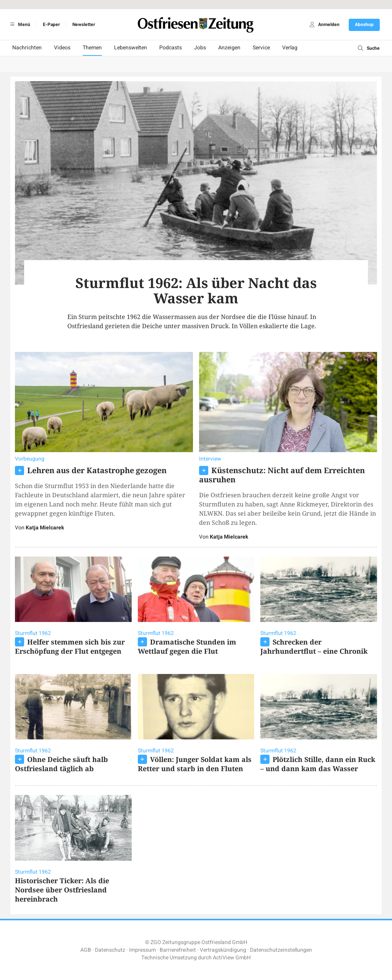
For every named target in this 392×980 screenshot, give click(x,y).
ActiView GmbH (232, 958)
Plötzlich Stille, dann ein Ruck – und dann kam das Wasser (318, 764)
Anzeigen (229, 48)
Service (261, 48)
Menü (19, 24)
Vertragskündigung (223, 950)
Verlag (290, 48)
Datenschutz (110, 950)
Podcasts (171, 48)
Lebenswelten (131, 48)
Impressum (142, 950)
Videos (62, 48)
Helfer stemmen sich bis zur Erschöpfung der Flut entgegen (70, 646)
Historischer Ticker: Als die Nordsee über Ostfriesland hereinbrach (62, 890)
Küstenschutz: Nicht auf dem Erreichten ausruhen (282, 475)
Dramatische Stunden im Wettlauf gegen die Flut (187, 646)
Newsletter (84, 24)
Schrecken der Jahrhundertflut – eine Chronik (314, 646)
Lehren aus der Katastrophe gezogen (97, 470)
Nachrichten (27, 48)
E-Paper (51, 24)
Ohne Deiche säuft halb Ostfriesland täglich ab (61, 764)
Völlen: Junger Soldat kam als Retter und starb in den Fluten (195, 764)
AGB (86, 950)
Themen (92, 48)
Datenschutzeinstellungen (281, 950)
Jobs (200, 48)
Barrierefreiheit (178, 950)
